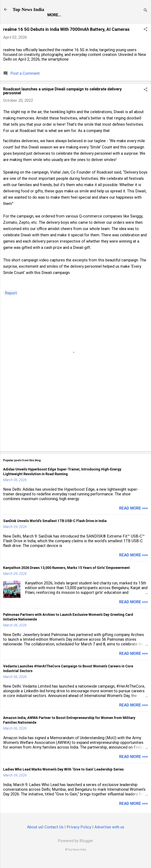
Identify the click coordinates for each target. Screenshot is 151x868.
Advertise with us (109, 835)
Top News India (28, 9)
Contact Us (54, 835)
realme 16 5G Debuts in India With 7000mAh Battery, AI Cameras (66, 38)
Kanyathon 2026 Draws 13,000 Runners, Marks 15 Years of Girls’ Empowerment (66, 576)
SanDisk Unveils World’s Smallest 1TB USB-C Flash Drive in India (55, 529)
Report (23, 23)
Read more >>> (134, 516)
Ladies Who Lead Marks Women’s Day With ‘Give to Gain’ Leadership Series (63, 777)
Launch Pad (89, 23)
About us (35, 835)
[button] (145, 38)
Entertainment (54, 23)
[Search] (145, 11)
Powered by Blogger (75, 849)
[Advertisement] (75, 426)
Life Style (119, 23)
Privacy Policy (79, 835)
